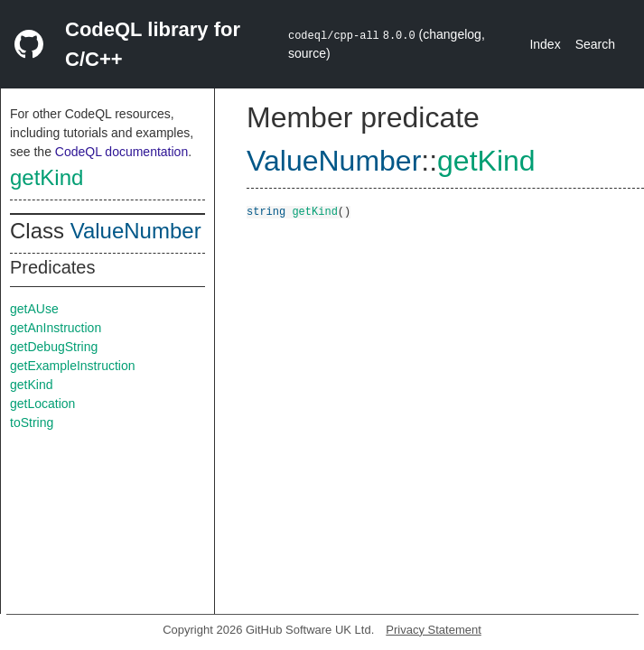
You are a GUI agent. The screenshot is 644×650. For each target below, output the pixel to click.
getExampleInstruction (73, 366)
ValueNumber (136, 231)
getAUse (34, 309)
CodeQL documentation (121, 152)
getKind (47, 177)
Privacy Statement (434, 630)
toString (32, 422)
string (266, 211)
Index (545, 44)
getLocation (42, 404)
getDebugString (54, 347)
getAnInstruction (56, 328)
